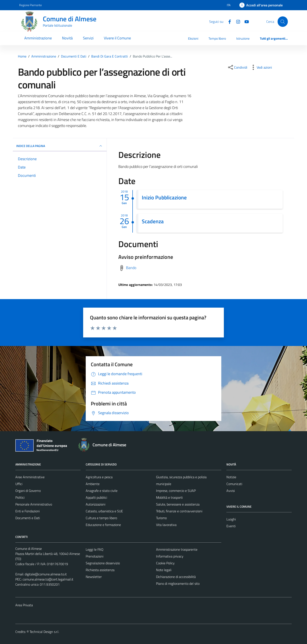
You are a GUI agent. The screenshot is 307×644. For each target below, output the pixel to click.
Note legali (164, 570)
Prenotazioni (95, 556)
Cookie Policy (165, 563)
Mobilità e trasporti (169, 497)
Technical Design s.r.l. (44, 632)
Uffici (19, 484)
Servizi (88, 38)
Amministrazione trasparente (177, 549)
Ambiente (93, 484)
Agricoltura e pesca (99, 477)
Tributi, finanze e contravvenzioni (179, 511)
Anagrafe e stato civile (102, 491)
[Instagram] (236, 21)
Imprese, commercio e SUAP (176, 491)
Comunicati (234, 484)
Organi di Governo (28, 491)
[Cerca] (283, 22)
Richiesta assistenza (100, 570)
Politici (20, 497)
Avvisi (231, 491)
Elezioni (193, 38)
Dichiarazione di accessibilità (176, 577)
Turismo (161, 518)
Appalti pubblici (96, 497)
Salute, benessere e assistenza (178, 504)
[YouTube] (245, 21)
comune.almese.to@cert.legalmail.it (48, 579)
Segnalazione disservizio (103, 563)
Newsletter (94, 577)
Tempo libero (217, 38)
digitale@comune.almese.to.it (46, 574)
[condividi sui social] (237, 67)
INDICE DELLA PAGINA (60, 146)
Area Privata (24, 605)
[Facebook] (228, 21)
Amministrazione (38, 38)
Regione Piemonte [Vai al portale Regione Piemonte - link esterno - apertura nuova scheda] (30, 5)
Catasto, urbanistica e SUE (104, 511)
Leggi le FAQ (95, 549)
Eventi (231, 526)
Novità (67, 38)
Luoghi (231, 519)
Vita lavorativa (166, 525)
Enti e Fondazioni (28, 511)
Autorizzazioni (96, 504)
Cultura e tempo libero (101, 518)
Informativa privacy (170, 556)
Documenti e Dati (28, 518)
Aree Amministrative (30, 477)
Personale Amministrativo (34, 504)
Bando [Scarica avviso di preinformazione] (131, 267)
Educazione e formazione (103, 525)
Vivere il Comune (117, 38)
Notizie (231, 477)
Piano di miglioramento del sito (178, 583)
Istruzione (243, 38)
